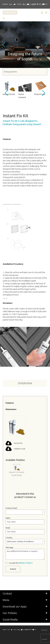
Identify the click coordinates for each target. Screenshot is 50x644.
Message (9, 547)
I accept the (21, 563)
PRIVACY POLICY (26, 563)
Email (8, 528)
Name (8, 518)
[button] (5, 18)
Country (9, 538)
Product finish (11, 508)
